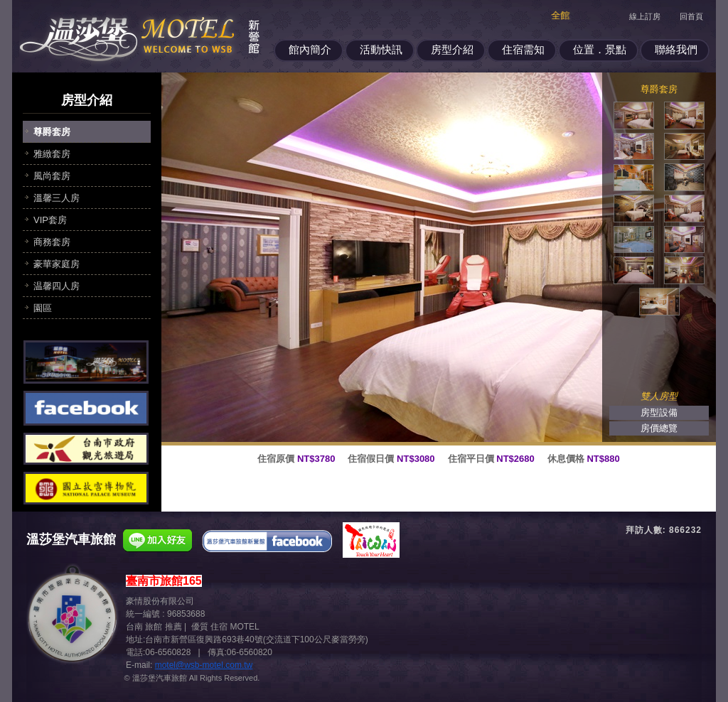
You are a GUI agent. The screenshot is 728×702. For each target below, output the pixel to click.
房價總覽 (659, 428)
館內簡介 (310, 49)
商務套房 (52, 242)
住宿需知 (523, 49)
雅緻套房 (52, 154)
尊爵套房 (52, 132)
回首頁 (691, 16)
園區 (43, 308)
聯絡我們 (676, 49)
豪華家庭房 (57, 264)
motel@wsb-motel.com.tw (204, 665)
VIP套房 (50, 220)
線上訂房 (645, 16)
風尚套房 (52, 176)
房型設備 (659, 412)
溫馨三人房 (57, 198)
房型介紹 (452, 49)
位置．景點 (600, 49)
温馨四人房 (57, 286)
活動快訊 (381, 49)
